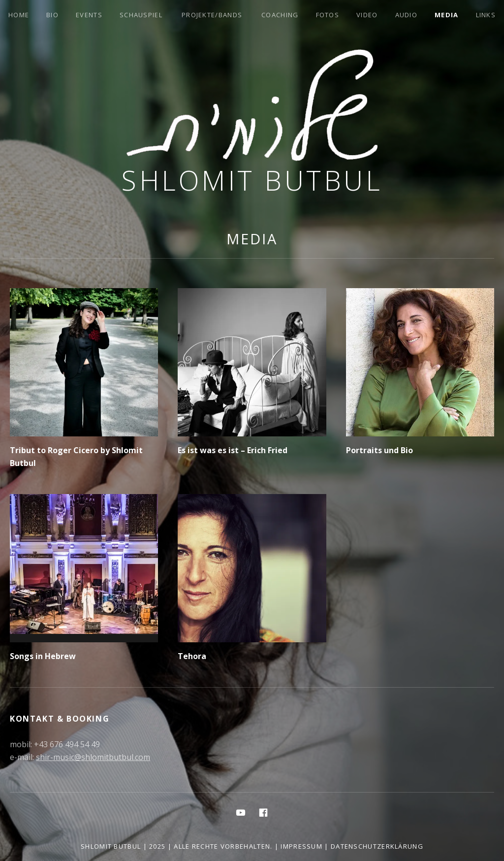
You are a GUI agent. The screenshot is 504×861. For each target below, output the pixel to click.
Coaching (280, 15)
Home (19, 15)
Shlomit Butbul (252, 180)
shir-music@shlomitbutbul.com (93, 757)
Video (367, 15)
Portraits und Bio (379, 450)
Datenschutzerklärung (377, 846)
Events (89, 15)
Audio (407, 15)
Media (447, 15)
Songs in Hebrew (43, 656)
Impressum (301, 846)
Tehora (192, 656)
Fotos (328, 15)
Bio (52, 15)
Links (486, 15)
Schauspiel (141, 15)
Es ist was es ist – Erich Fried (233, 450)
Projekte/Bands (212, 15)
